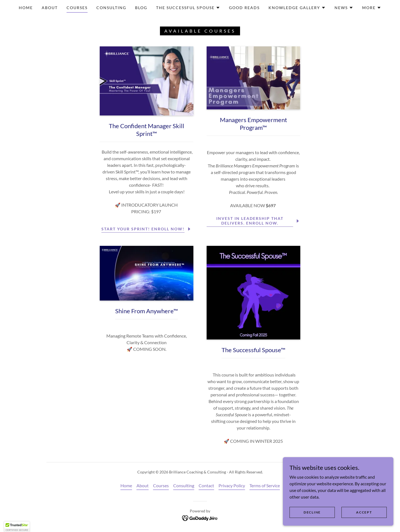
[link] (200, 517)
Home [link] (26, 8)
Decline (312, 512)
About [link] (50, 8)
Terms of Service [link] (265, 485)
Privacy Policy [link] (232, 485)
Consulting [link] (111, 8)
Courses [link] (77, 8)
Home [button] (126, 485)
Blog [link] (141, 8)
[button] (188, 8)
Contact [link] (206, 485)
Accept (364, 512)
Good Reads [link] (244, 8)
